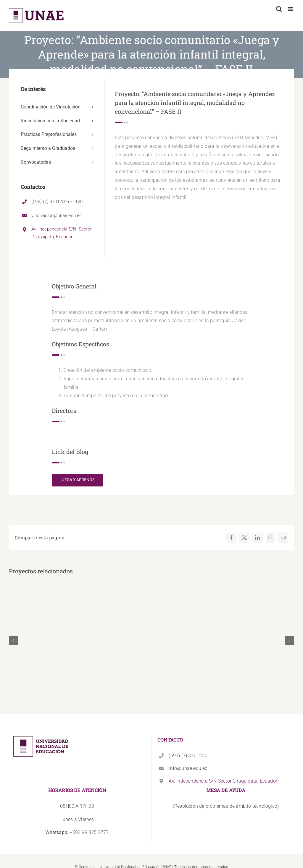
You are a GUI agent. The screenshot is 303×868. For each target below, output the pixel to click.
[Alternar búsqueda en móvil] (279, 9)
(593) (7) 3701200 (188, 756)
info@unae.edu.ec (188, 768)
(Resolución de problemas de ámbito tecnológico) (226, 806)
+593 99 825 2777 (77, 832)
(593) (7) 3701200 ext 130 (57, 202)
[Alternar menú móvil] (291, 9)
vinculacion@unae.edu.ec (57, 215)
